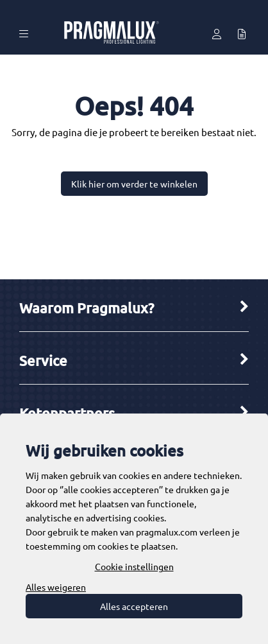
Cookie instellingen (134, 566)
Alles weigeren (56, 587)
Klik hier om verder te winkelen (134, 184)
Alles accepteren (134, 606)
